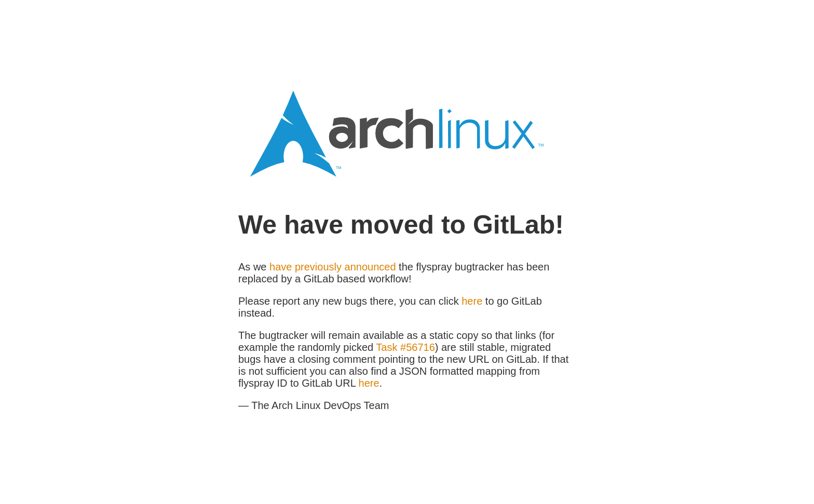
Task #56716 (405, 347)
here (472, 301)
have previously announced (333, 267)
